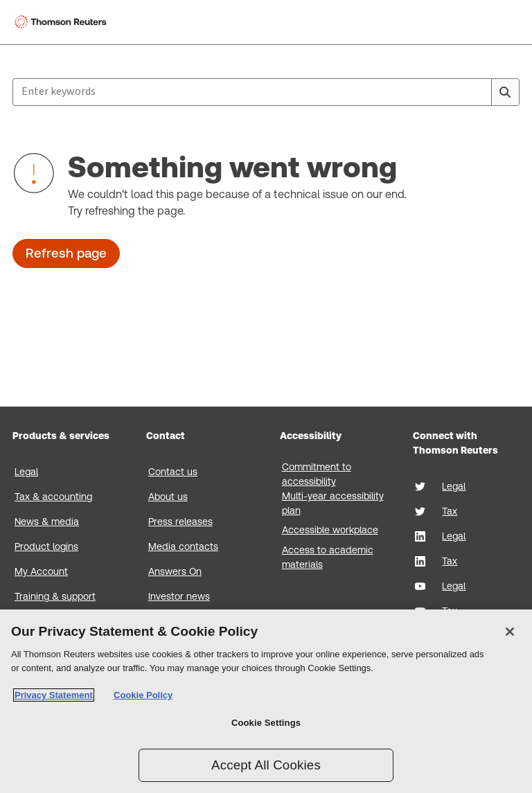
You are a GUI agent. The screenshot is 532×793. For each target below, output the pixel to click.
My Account (41, 571)
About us (168, 497)
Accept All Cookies (266, 765)
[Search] (505, 92)
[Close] (510, 632)
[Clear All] (478, 92)
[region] (266, 701)
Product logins (46, 546)
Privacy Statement (54, 695)
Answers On (175, 571)
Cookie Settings (266, 723)
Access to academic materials (328, 557)
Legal (26, 472)
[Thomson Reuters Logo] (63, 22)
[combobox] (266, 92)
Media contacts (183, 546)
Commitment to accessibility (317, 474)
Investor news (179, 596)
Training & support (55, 596)
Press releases (180, 522)
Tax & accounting (53, 497)
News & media (47, 522)
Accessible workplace (330, 530)
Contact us (173, 472)
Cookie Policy (143, 695)
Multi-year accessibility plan (333, 503)
